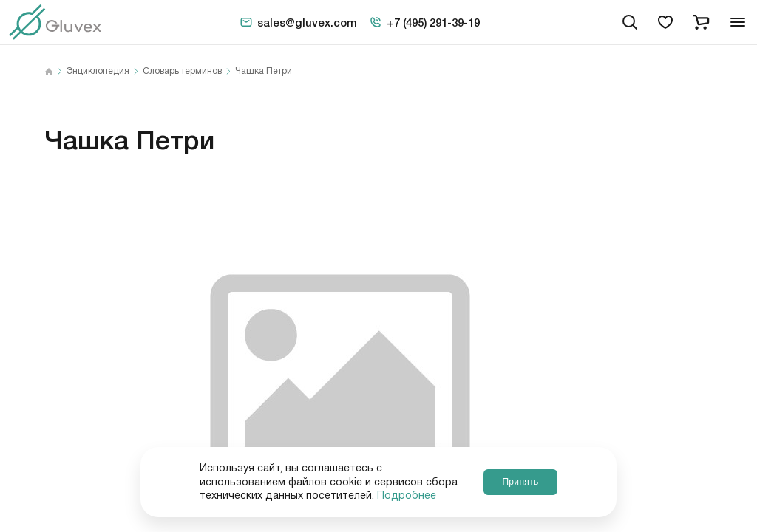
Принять (520, 482)
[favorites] (665, 22)
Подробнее (407, 496)
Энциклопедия (98, 72)
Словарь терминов (182, 72)
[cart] (701, 22)
